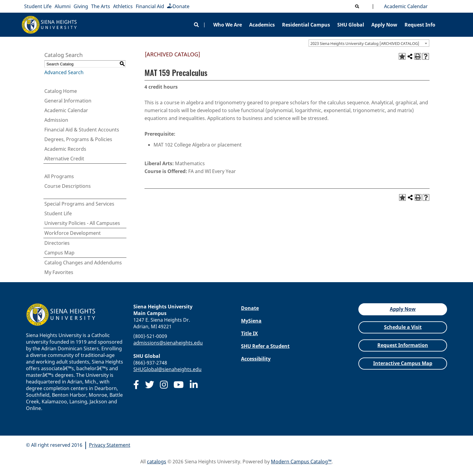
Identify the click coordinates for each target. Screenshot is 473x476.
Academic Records (65, 149)
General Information (68, 101)
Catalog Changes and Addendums (83, 263)
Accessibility (256, 359)
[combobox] (369, 43)
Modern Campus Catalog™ (301, 462)
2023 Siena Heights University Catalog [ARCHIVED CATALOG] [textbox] (365, 43)
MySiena (251, 321)
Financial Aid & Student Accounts (82, 130)
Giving (81, 6)
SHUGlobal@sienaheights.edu (167, 369)
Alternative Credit (64, 159)
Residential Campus (306, 25)
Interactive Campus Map (403, 363)
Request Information (403, 345)
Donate (178, 6)
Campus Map (59, 253)
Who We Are (228, 25)
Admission (56, 120)
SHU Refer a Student (265, 346)
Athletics (123, 6)
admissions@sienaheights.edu (168, 343)
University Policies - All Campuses (82, 223)
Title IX (249, 333)
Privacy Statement (110, 445)
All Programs (59, 176)
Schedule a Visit (403, 327)
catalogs (157, 462)
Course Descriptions (68, 186)
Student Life (38, 6)
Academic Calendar (405, 6)
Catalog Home (61, 91)
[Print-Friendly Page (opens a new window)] (418, 56)
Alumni (63, 6)
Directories (57, 243)
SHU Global (351, 25)
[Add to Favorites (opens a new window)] (402, 56)
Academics (262, 25)
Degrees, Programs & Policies (78, 139)
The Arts (101, 6)
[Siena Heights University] (49, 25)
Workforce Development (73, 233)
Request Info (420, 25)
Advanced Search (64, 72)
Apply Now (384, 25)
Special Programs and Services (79, 204)
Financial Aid (150, 6)
